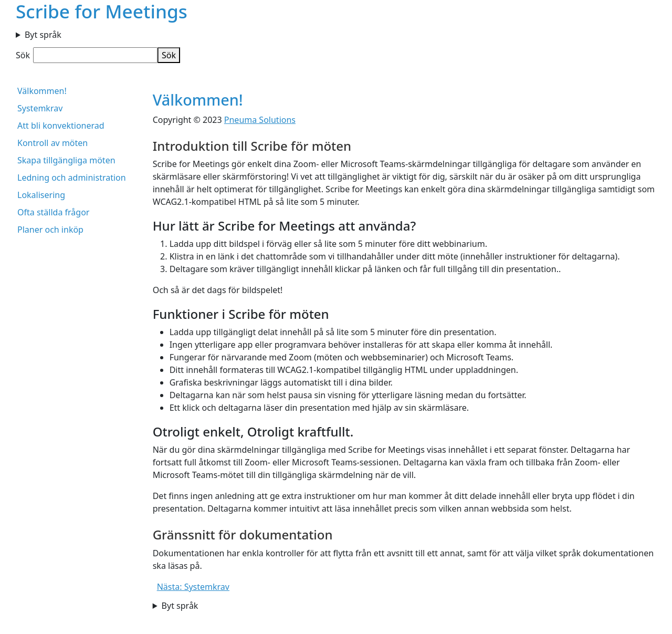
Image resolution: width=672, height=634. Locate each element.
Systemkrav (40, 108)
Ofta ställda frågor (53, 212)
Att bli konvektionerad (61, 126)
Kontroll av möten (52, 143)
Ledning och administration (72, 178)
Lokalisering (41, 195)
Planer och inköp (50, 230)
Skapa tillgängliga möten (66, 160)
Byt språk (43, 35)
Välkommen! (42, 91)
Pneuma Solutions (260, 120)
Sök (23, 55)
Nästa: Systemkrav (193, 587)
